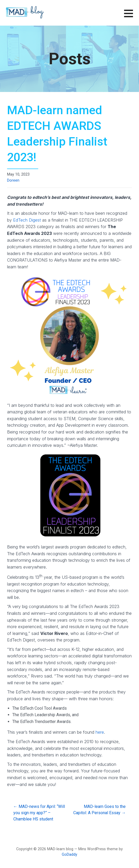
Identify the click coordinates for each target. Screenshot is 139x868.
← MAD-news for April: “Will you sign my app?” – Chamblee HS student (39, 813)
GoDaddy (69, 855)
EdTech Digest (27, 220)
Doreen (13, 180)
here (100, 732)
